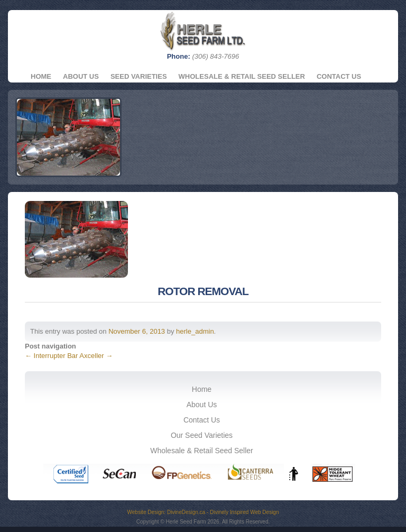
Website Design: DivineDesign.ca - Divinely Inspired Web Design (203, 512)
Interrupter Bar (51, 356)
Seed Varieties (139, 76)
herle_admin (195, 331)
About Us (81, 76)
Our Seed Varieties (202, 435)
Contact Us (339, 76)
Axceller (96, 356)
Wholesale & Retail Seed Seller (242, 76)
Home (41, 76)
